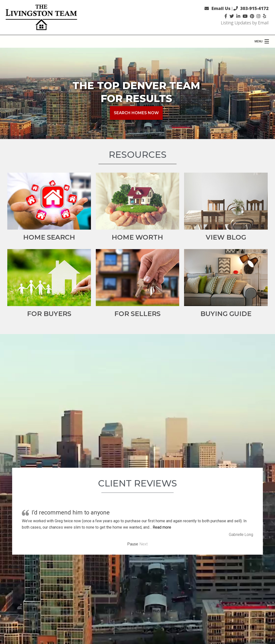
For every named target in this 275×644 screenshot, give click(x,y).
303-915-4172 (254, 8)
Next (144, 544)
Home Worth (137, 237)
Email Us (221, 8)
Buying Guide (226, 314)
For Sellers (137, 314)
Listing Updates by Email (245, 23)
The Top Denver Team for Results (136, 92)
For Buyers (49, 314)
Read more (162, 527)
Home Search (49, 237)
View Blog (226, 237)
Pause (133, 544)
